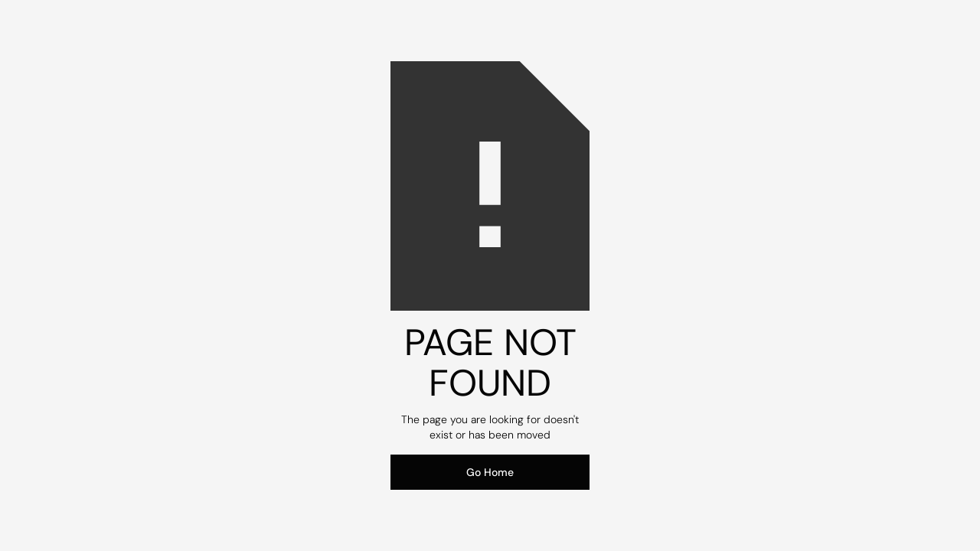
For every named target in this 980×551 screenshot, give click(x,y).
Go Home (490, 472)
